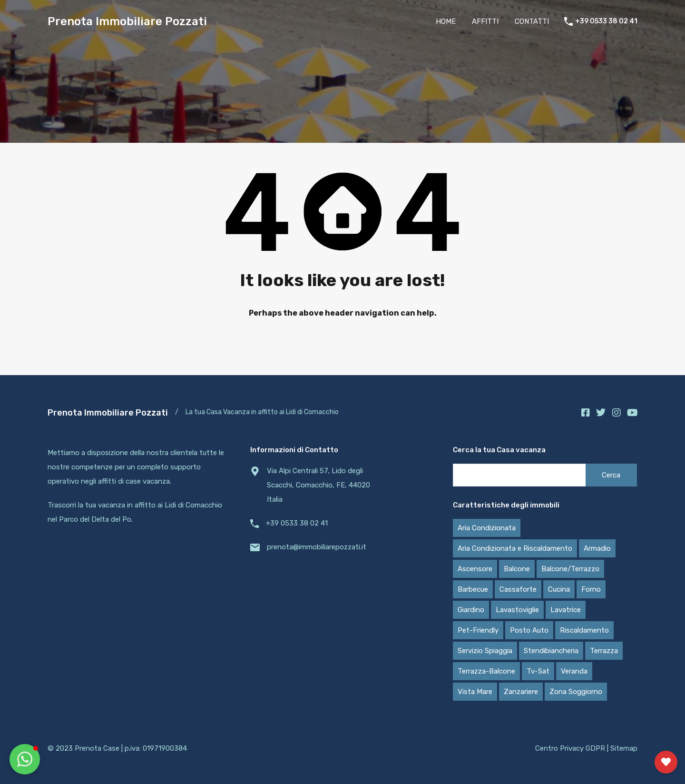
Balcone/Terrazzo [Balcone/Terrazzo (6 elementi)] (570, 569)
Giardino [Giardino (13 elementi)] (471, 610)
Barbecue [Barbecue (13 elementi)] (473, 589)
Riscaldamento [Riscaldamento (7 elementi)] (584, 630)
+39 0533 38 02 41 (606, 21)
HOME (446, 21)
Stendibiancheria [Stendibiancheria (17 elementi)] (551, 651)
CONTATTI (532, 21)
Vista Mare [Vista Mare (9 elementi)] (475, 692)
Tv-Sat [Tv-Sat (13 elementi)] (538, 671)
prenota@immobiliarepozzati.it (317, 547)
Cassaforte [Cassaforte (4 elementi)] (518, 589)
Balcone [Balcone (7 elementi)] (517, 569)
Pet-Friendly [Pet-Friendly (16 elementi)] (478, 630)
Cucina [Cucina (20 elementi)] (559, 589)
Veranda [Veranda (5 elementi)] (574, 671)
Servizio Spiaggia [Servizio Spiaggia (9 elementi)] (485, 651)
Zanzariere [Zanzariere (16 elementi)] (521, 692)
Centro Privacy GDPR (570, 748)
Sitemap (624, 748)
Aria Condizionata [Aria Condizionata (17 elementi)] (487, 528)
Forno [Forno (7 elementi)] (591, 589)
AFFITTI (485, 21)
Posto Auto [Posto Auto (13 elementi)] (529, 630)
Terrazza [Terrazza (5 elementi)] (604, 651)
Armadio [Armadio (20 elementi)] (597, 548)
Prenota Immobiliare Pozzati (127, 21)
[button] (25, 759)
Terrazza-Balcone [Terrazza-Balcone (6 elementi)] (486, 671)
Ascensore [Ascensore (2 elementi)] (475, 569)
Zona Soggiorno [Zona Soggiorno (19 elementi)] (576, 692)
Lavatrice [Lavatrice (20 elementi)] (566, 610)
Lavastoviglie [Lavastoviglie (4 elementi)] (517, 610)
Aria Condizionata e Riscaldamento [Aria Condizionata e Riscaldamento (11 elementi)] (515, 548)
